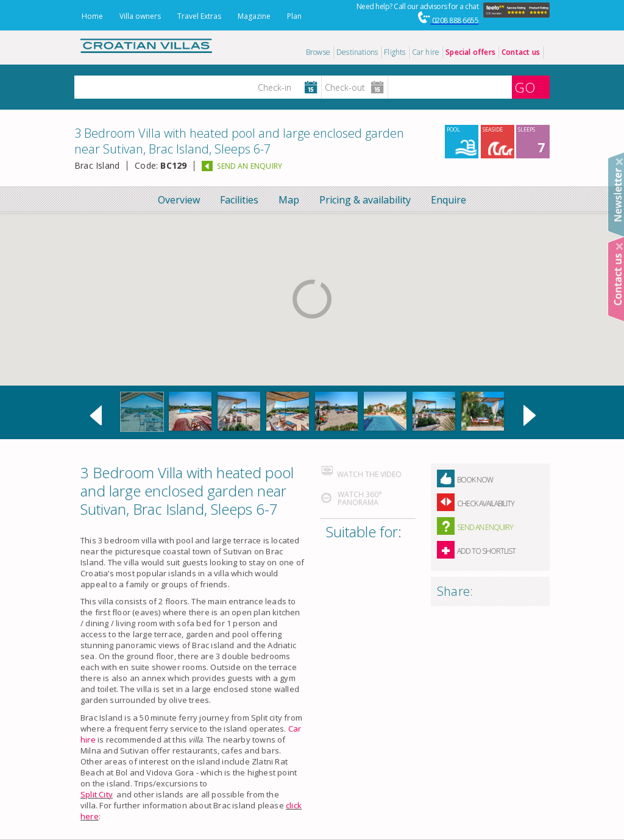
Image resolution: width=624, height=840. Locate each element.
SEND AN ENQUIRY (250, 166)
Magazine (254, 16)
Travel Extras (199, 16)
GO (525, 87)
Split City (97, 794)
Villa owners (140, 16)
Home (92, 16)
